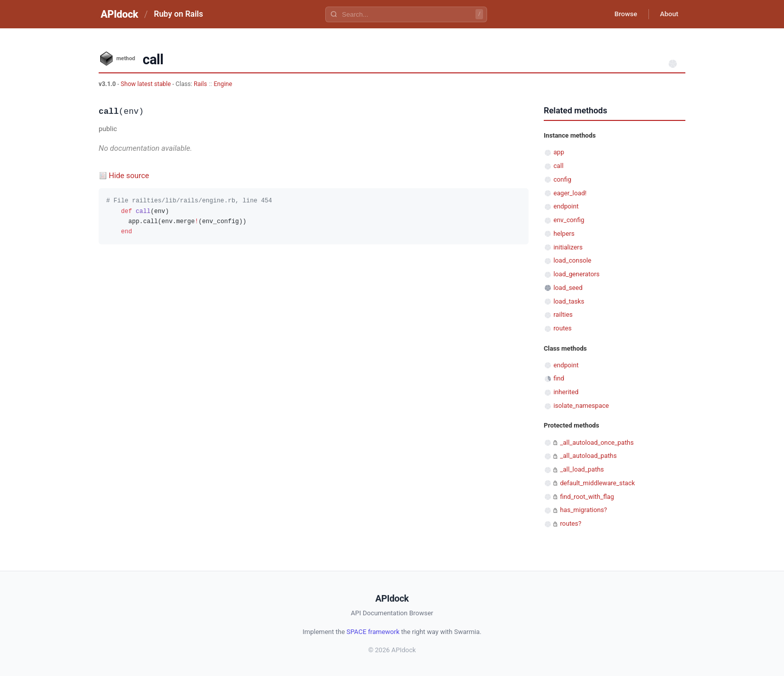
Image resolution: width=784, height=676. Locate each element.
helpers (564, 234)
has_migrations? (583, 510)
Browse (622, 14)
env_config (569, 220)
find (559, 378)
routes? (571, 523)
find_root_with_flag (587, 497)
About (668, 14)
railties (563, 314)
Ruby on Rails (178, 14)
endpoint (566, 206)
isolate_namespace (581, 406)
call (558, 166)
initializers (568, 247)
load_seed (568, 288)
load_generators (576, 274)
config (562, 179)
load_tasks (569, 301)
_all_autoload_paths (588, 456)
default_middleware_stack (597, 483)
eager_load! (570, 193)
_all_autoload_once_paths (597, 442)
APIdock (119, 14)
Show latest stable (146, 84)
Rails (200, 84)
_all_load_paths (582, 469)
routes (562, 328)
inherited (566, 392)
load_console (572, 260)
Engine (223, 84)
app (559, 152)
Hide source (129, 176)
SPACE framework (373, 632)
